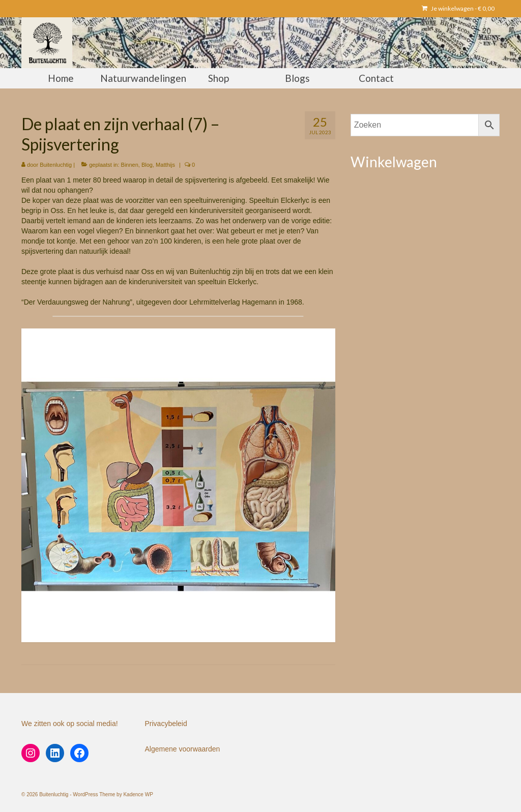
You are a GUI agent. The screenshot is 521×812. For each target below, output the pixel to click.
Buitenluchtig (56, 165)
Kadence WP (138, 794)
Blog (147, 165)
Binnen (130, 165)
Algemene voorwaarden (183, 749)
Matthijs (165, 165)
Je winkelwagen (458, 8)
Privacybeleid (166, 724)
